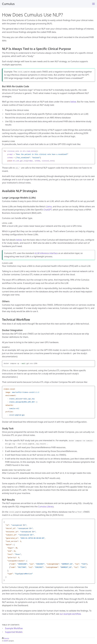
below (73, 102)
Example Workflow (14, 628)
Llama (49, 206)
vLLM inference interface (46, 253)
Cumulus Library (46, 507)
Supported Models (14, 632)
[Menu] (93, 4)
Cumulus (8, 4)
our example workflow (70, 614)
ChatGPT (48, 210)
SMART (6, 641)
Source (5, 638)
